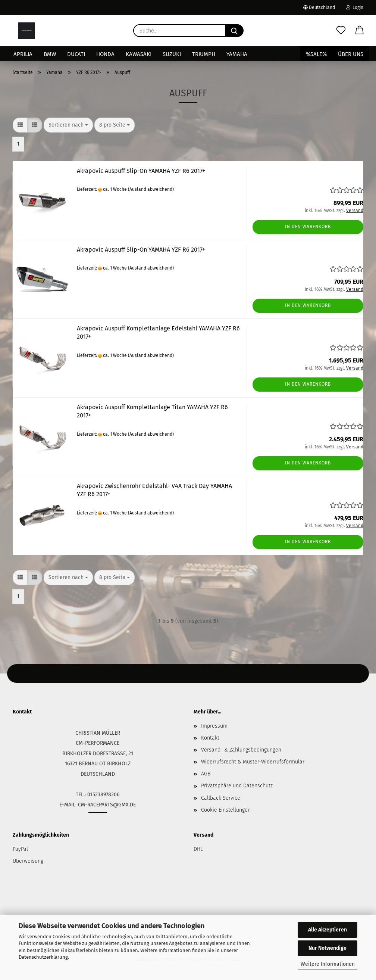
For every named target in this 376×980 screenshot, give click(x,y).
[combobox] (68, 125)
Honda (105, 54)
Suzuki (172, 54)
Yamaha (237, 54)
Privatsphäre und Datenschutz (237, 786)
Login (355, 7)
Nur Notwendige (328, 948)
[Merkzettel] (341, 31)
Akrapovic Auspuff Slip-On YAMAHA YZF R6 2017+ (141, 171)
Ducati (76, 54)
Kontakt (210, 738)
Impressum (214, 726)
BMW (50, 54)
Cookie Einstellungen (226, 810)
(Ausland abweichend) (151, 189)
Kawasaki (139, 54)
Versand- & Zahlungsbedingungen (241, 750)
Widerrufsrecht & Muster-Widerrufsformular (253, 762)
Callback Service (221, 798)
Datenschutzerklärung (43, 957)
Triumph (204, 54)
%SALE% (316, 54)
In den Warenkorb (308, 227)
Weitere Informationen (328, 964)
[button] (360, 31)
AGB (206, 774)
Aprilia (23, 54)
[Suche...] (234, 31)
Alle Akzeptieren (328, 930)
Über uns (351, 54)
